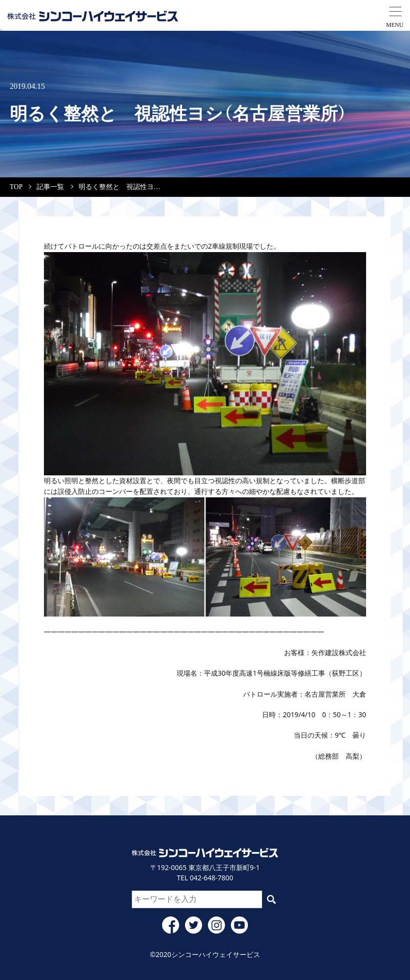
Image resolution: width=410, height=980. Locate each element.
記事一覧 (50, 187)
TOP (16, 187)
